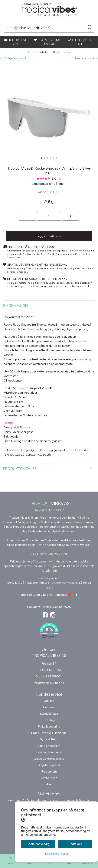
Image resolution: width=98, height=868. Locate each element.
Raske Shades (60, 52)
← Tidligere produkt (13, 58)
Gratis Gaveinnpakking (49, 759)
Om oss (49, 701)
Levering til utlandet (49, 752)
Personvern (49, 771)
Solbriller (42, 52)
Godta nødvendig (38, 844)
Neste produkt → (87, 58)
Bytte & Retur (49, 739)
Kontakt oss (49, 778)
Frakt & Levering (49, 726)
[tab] (49, 306)
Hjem (31, 52)
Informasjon (15, 306)
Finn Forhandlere (49, 746)
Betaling (49, 720)
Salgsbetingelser (49, 765)
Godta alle (75, 844)
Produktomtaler (20, 469)
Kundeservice (49, 714)
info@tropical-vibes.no (49, 683)
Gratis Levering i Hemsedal (49, 733)
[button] (41, 158)
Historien (49, 707)
